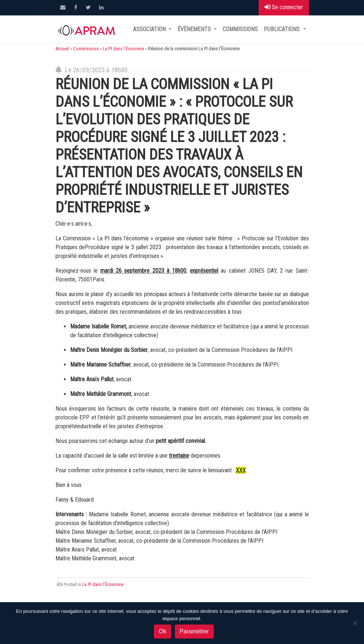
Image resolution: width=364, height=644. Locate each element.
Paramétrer (194, 631)
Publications (282, 29)
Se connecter (284, 7)
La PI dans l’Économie (123, 49)
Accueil (62, 49)
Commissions (240, 29)
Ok (162, 631)
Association (150, 29)
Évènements (195, 29)
